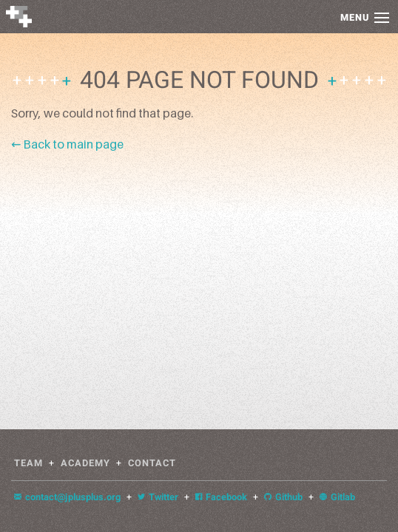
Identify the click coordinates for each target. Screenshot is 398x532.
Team (28, 463)
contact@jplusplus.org (67, 497)
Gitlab (337, 497)
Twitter (158, 497)
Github (283, 497)
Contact (152, 463)
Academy (85, 463)
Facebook (221, 497)
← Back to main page (67, 144)
